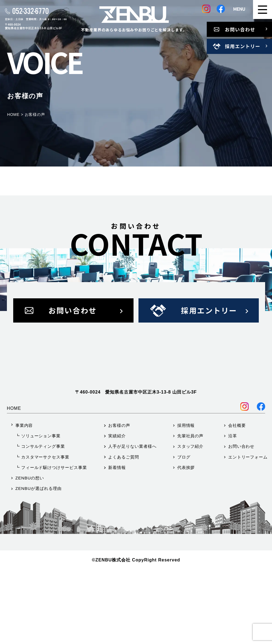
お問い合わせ (241, 521)
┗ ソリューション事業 (38, 510)
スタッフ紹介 (191, 521)
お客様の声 (119, 500)
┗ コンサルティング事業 (40, 521)
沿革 (233, 510)
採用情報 (186, 500)
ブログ (184, 531)
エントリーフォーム (248, 531)
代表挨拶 (186, 542)
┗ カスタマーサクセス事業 (42, 531)
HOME (14, 483)
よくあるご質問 (123, 531)
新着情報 (117, 542)
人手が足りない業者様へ (132, 521)
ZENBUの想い (30, 552)
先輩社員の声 (191, 510)
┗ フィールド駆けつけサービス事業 (51, 542)
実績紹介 (117, 510)
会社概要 (237, 500)
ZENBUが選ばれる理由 (39, 563)
